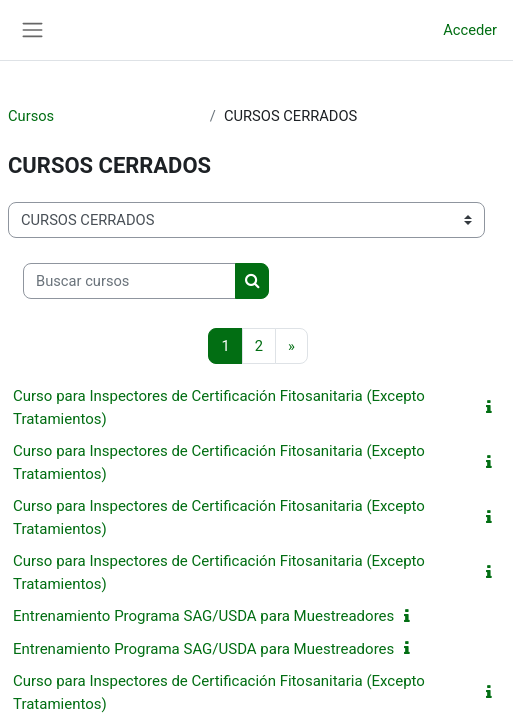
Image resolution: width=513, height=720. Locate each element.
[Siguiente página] (291, 346)
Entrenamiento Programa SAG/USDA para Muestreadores (203, 616)
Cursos (31, 116)
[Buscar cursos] (129, 281)
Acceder (470, 30)
